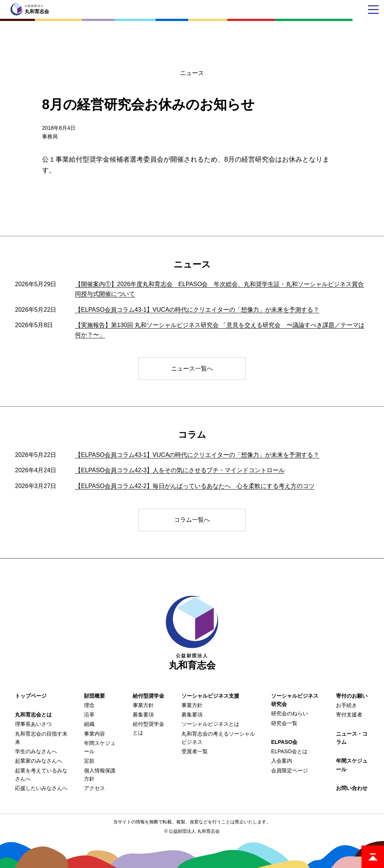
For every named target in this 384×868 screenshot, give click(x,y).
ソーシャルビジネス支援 (210, 696)
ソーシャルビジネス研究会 (295, 700)
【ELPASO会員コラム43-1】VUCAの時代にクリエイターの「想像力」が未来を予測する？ (197, 310)
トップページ (31, 696)
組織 (89, 724)
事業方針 (143, 705)
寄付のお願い (352, 696)
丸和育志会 (192, 633)
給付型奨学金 (148, 696)
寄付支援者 (349, 715)
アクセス (94, 788)
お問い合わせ (352, 788)
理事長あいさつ (33, 724)
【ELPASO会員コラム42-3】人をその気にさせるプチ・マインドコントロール (180, 470)
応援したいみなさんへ (41, 788)
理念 (89, 705)
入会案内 (282, 761)
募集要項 (143, 715)
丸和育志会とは (33, 715)
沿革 (89, 715)
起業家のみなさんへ (39, 761)
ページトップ (373, 857)
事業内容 (94, 734)
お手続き (346, 705)
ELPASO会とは (289, 751)
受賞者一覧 (195, 751)
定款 (89, 761)
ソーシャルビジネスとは (210, 724)
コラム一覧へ (192, 520)
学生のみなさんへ (36, 751)
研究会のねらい (289, 713)
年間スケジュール (352, 765)
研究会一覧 (284, 723)
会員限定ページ (289, 770)
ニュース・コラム (352, 738)
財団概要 (94, 696)
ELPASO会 (284, 742)
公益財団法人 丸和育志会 (194, 831)
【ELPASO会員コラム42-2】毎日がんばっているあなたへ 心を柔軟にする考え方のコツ (195, 486)
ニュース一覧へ (192, 369)
